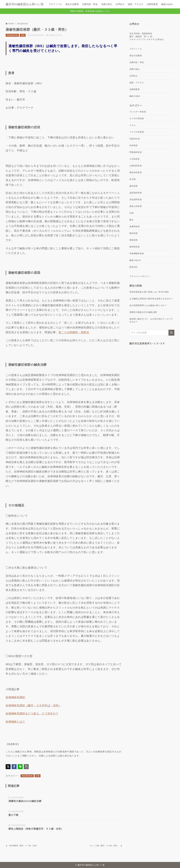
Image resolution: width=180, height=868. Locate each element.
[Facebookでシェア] (14, 767)
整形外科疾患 (136, 172)
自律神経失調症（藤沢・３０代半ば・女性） (33, 705)
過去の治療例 (136, 56)
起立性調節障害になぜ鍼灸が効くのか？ (148, 305)
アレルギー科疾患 (138, 112)
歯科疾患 (134, 186)
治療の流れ (135, 69)
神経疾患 (134, 240)
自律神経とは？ (15, 722)
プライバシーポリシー (140, 276)
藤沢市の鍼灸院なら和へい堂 (25, 4)
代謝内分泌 (135, 139)
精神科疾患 (135, 247)
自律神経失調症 (15, 697)
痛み (131, 220)
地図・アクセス (137, 83)
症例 (23, 35)
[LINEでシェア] (20, 767)
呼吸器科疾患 (136, 152)
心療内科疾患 (136, 166)
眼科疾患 (134, 233)
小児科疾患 (135, 159)
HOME (10, 24)
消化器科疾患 (23, 24)
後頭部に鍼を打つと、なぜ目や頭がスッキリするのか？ (151, 320)
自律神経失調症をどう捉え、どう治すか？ (32, 713)
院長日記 (134, 267)
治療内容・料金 (137, 62)
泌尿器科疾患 (136, 193)
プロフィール (136, 49)
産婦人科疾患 (136, 206)
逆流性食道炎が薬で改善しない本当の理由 (149, 292)
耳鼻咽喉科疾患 (137, 253)
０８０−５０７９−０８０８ (142, 39)
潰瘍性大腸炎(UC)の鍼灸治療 (143, 312)
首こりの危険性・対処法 (74, 332)
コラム (132, 125)
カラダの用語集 (137, 118)
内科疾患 (134, 145)
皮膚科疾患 (135, 226)
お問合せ (160, 39)
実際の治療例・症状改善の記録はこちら (90, 11)
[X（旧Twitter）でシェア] (8, 767)
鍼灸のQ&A (135, 96)
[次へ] (94, 846)
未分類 (132, 179)
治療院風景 (135, 89)
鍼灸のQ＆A (135, 260)
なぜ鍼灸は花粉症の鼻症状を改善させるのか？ (151, 299)
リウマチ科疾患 (137, 132)
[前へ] (34, 846)
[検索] (171, 333)
